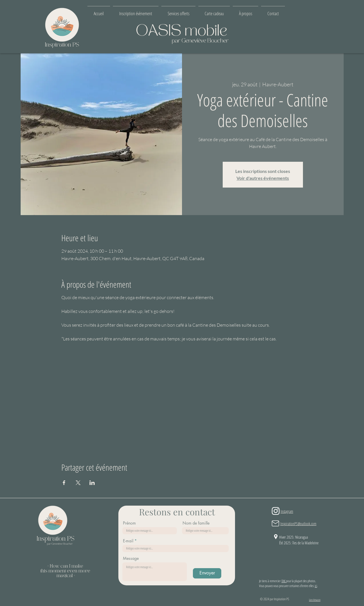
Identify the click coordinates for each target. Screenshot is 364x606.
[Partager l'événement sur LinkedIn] (92, 483)
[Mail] (276, 523)
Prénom (129, 523)
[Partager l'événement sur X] (78, 483)
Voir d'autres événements (263, 178)
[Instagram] (276, 511)
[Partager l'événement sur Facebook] (64, 483)
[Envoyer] (207, 573)
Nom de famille (196, 523)
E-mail (128, 541)
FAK (284, 581)
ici (316, 586)
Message (131, 558)
